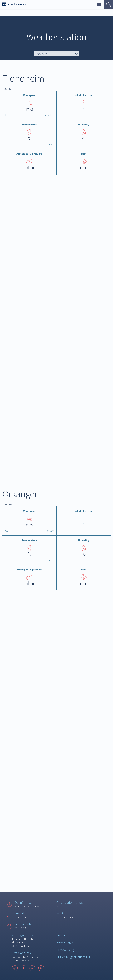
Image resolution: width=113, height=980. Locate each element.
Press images (65, 942)
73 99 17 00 (21, 917)
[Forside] (14, 4)
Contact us (63, 935)
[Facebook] (24, 968)
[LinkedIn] (41, 968)
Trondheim (41, 54)
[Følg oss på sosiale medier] (29, 968)
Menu (96, 4)
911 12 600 (21, 928)
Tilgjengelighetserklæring (73, 957)
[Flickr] (32, 968)
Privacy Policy (66, 950)
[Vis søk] (109, 4)
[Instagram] (15, 968)
